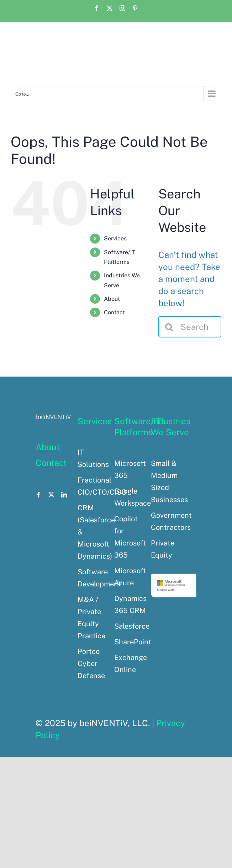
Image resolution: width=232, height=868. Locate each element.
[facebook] (38, 495)
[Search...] (190, 327)
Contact (114, 312)
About (112, 299)
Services (115, 238)
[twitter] (51, 495)
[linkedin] (64, 495)
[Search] (169, 327)
